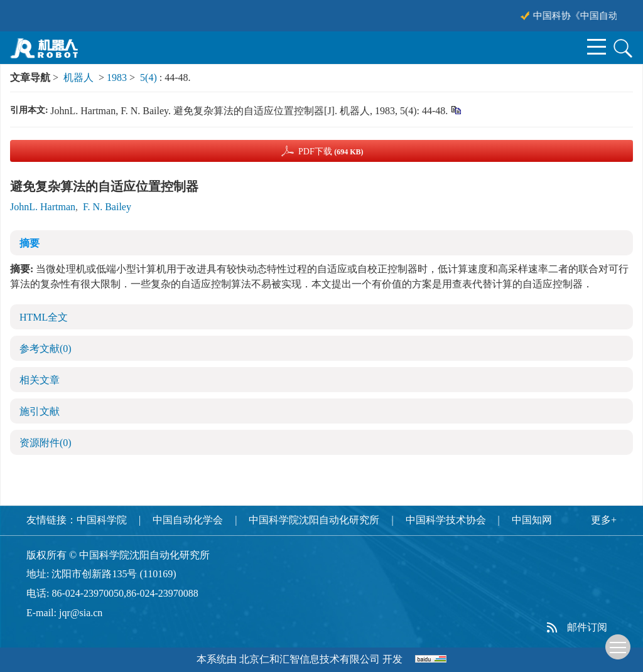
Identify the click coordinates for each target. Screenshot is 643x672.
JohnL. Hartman (43, 207)
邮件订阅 (587, 627)
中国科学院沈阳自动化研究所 (314, 520)
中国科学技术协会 (446, 520)
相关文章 (40, 380)
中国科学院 (102, 520)
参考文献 (46, 349)
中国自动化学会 (188, 520)
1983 (117, 77)
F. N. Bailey (107, 207)
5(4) (150, 77)
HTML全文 (44, 317)
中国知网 (532, 520)
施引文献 (40, 411)
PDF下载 (331, 152)
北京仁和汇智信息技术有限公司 (310, 659)
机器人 (78, 77)
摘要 (30, 243)
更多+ (604, 520)
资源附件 (46, 443)
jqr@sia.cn (81, 613)
